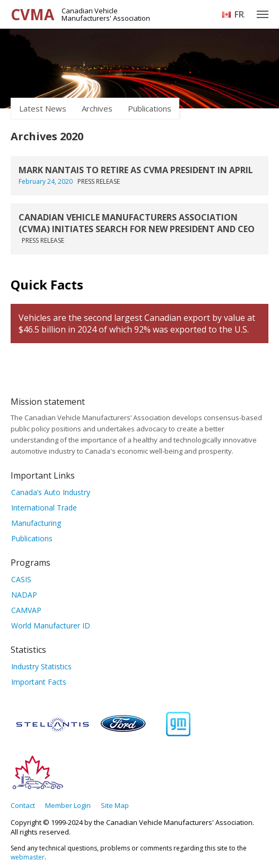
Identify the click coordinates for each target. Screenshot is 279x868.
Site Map (115, 805)
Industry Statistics (41, 666)
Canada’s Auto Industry (51, 492)
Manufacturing (36, 523)
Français (239, 14)
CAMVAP (26, 610)
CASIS (21, 579)
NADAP (24, 595)
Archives (97, 108)
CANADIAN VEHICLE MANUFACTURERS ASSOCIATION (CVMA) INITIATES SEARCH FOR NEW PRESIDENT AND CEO (137, 223)
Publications (150, 108)
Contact (23, 805)
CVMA (32, 14)
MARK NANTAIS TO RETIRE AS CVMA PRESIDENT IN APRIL (136, 170)
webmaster (28, 857)
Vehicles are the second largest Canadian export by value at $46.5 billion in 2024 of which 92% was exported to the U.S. (137, 324)
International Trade (44, 508)
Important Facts (39, 682)
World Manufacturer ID (51, 626)
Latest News (43, 108)
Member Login (68, 805)
